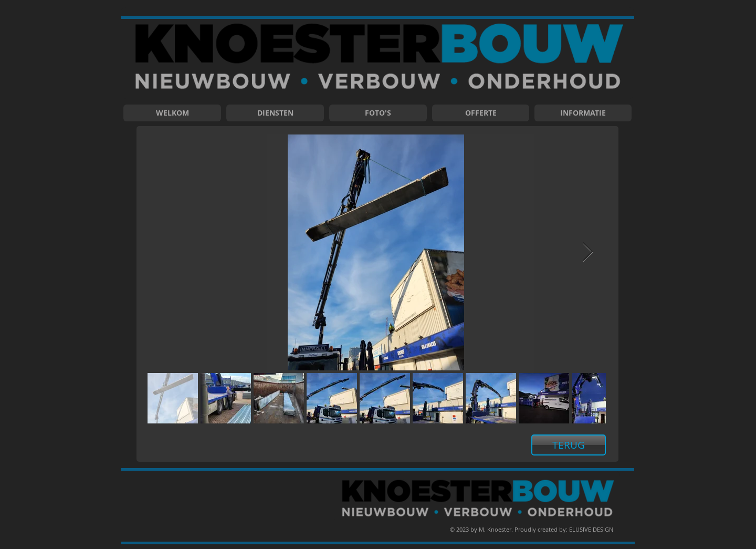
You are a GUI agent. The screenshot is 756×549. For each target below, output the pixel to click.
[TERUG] (569, 445)
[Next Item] (588, 252)
